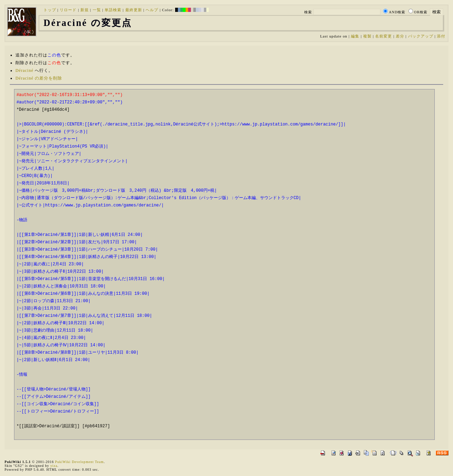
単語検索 (113, 10)
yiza (54, 466)
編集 (355, 36)
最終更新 (134, 10)
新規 (85, 10)
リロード (68, 10)
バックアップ (421, 36)
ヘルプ (152, 10)
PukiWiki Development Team (79, 462)
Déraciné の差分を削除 (39, 78)
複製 (367, 36)
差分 (400, 36)
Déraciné (24, 70)
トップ (50, 10)
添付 (441, 36)
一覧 (97, 10)
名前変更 (384, 36)
